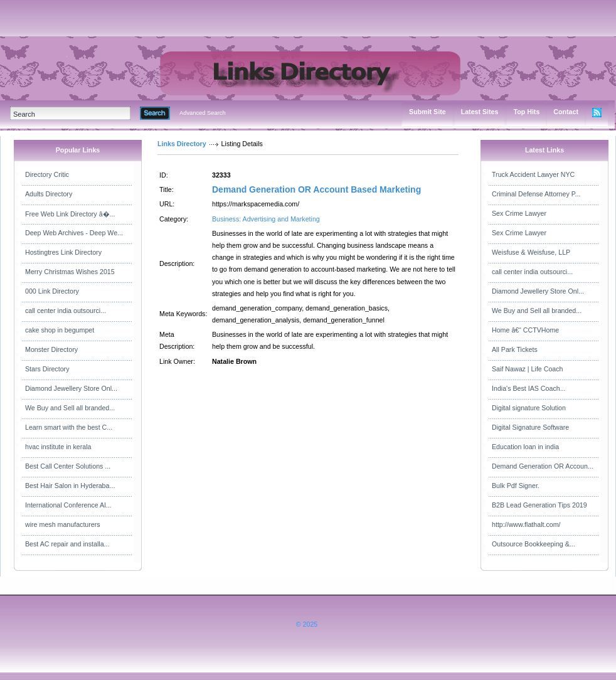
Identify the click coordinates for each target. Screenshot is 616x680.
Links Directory (182, 144)
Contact (566, 112)
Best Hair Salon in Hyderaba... (70, 486)
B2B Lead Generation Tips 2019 (539, 505)
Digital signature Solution (529, 408)
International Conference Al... (68, 505)
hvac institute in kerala (58, 447)
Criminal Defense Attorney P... (536, 194)
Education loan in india (525, 447)
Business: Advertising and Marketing (266, 219)
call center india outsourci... (66, 311)
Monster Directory (51, 349)
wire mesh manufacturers (63, 524)
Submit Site (427, 112)
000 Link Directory (52, 291)
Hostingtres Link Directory (63, 252)
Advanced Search (203, 113)
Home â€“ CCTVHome (525, 330)
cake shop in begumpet (60, 330)
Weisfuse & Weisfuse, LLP (531, 252)
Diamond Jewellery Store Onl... (71, 388)
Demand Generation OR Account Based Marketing (316, 189)
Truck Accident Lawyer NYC (533, 174)
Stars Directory (47, 369)
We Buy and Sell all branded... (70, 408)
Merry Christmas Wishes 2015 (70, 272)
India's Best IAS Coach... (529, 388)
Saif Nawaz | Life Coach (528, 369)
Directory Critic (47, 174)
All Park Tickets (515, 349)
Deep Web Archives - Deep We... (74, 233)
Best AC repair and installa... (67, 544)
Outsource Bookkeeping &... (534, 544)
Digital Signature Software (530, 427)
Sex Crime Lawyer (519, 213)
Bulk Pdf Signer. (516, 486)
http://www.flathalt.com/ (526, 524)
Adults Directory (49, 194)
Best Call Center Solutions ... (68, 466)
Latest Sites (480, 112)
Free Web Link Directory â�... (70, 214)
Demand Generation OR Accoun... (543, 466)
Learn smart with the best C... (69, 427)
